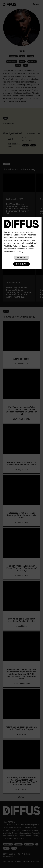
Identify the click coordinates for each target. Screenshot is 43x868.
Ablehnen (21, 258)
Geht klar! (21, 264)
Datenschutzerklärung (14, 251)
